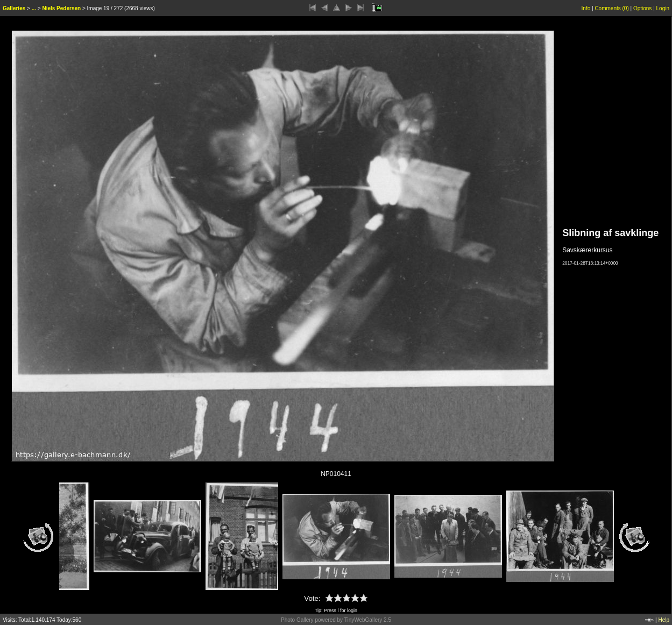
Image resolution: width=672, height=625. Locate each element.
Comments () (611, 8)
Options (642, 8)
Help (664, 620)
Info (586, 8)
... (34, 8)
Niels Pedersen (61, 8)
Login (663, 8)
